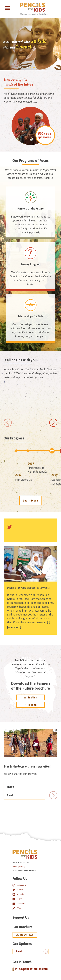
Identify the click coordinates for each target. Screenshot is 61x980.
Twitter (18, 890)
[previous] (8, 423)
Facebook (19, 904)
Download (25, 935)
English (31, 697)
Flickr (17, 899)
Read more (14, 627)
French (30, 705)
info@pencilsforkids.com (30, 969)
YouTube (18, 894)
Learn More (30, 501)
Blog (17, 908)
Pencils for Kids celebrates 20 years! (29, 588)
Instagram (19, 885)
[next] (53, 423)
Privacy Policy (19, 867)
